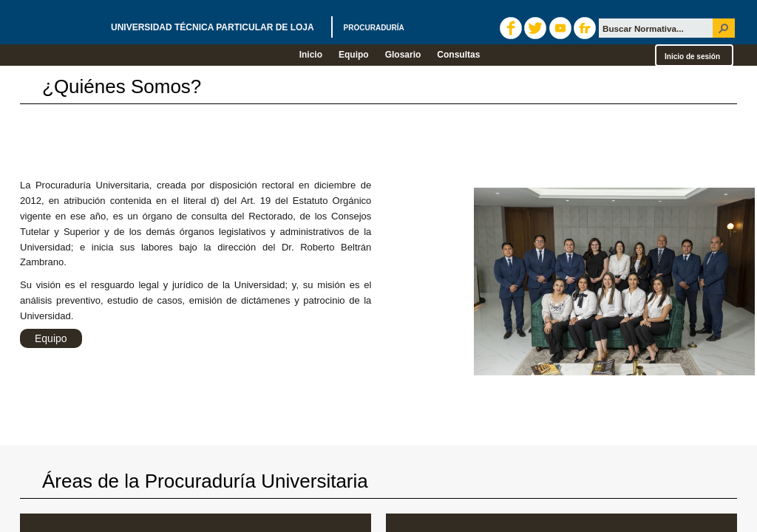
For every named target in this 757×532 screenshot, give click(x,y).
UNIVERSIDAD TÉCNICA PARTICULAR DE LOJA (258, 27)
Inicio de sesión (692, 57)
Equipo (51, 338)
